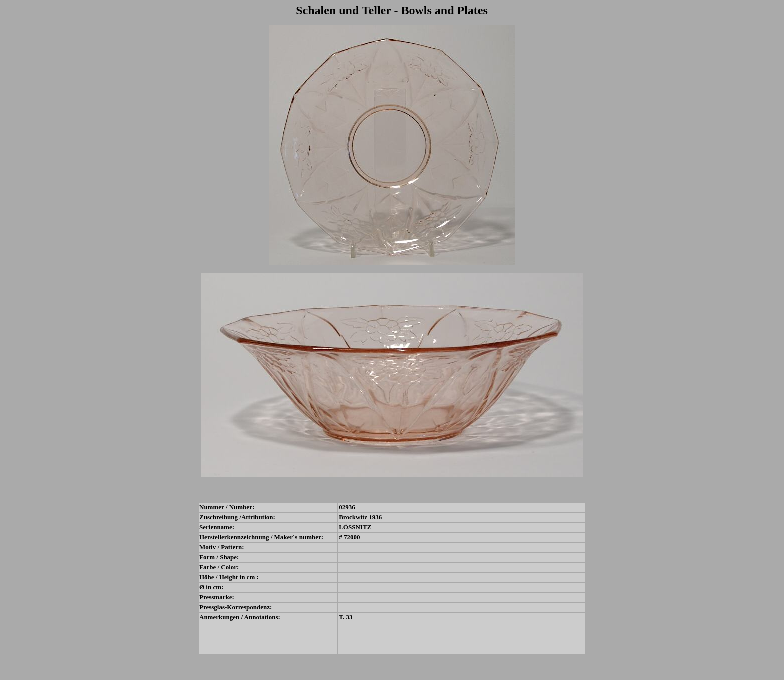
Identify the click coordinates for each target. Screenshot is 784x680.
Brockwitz (353, 517)
